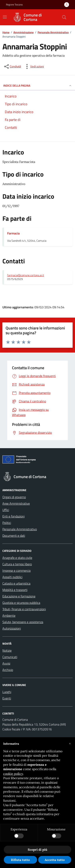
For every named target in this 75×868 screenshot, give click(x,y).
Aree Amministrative (16, 503)
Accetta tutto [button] (55, 860)
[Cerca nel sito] (64, 17)
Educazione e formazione (19, 596)
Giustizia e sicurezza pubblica (21, 603)
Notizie (7, 650)
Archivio (8, 670)
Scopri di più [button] (37, 850)
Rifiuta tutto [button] (20, 860)
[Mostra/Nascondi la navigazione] (5, 17)
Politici (7, 523)
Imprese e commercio (16, 570)
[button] (70, 744)
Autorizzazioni (12, 628)
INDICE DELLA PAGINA (37, 85)
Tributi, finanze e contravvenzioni (24, 609)
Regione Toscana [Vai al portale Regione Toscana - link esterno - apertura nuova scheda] (14, 5)
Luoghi (7, 692)
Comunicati (10, 657)
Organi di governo (14, 497)
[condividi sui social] (12, 66)
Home (6, 32)
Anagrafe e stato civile (17, 558)
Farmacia (13, 233)
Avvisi (6, 663)
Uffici (6, 510)
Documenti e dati (14, 536)
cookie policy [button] (13, 774)
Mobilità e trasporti (15, 590)
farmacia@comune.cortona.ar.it (26, 275)
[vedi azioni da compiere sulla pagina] (34, 66)
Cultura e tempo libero (17, 564)
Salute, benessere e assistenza (23, 622)
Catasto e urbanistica (16, 583)
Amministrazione (23, 32)
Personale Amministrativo (53, 32)
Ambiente (9, 615)
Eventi (7, 698)
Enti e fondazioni (13, 516)
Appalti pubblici (12, 577)
